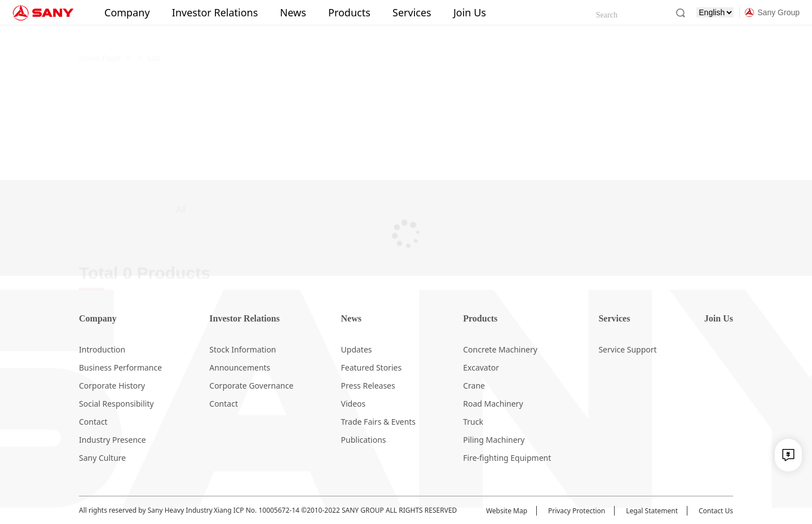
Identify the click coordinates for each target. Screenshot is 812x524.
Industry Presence (112, 440)
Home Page (100, 37)
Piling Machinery (494, 440)
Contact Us (716, 511)
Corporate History (112, 386)
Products (349, 12)
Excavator (481, 367)
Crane (474, 386)
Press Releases (368, 386)
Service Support (627, 349)
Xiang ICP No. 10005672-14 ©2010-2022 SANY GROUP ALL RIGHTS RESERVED (335, 510)
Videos (354, 404)
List (154, 37)
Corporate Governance (251, 386)
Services (412, 12)
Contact (93, 422)
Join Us (470, 12)
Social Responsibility (116, 404)
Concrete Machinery (500, 349)
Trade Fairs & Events (379, 422)
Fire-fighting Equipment (507, 458)
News (293, 12)
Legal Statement (652, 511)
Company (127, 12)
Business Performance (120, 367)
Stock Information (242, 349)
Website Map (507, 511)
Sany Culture (102, 458)
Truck (473, 422)
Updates (357, 349)
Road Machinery (493, 404)
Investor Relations (215, 12)
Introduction (102, 349)
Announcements (240, 367)
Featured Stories (372, 367)
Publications (364, 440)
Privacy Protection (577, 511)
